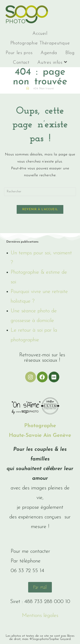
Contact (21, 63)
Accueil (40, 34)
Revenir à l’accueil (40, 209)
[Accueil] (28, 89)
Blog (70, 53)
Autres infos (52, 62)
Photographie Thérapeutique (40, 43)
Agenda (49, 53)
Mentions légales (40, 616)
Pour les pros (19, 53)
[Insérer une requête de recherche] (40, 192)
